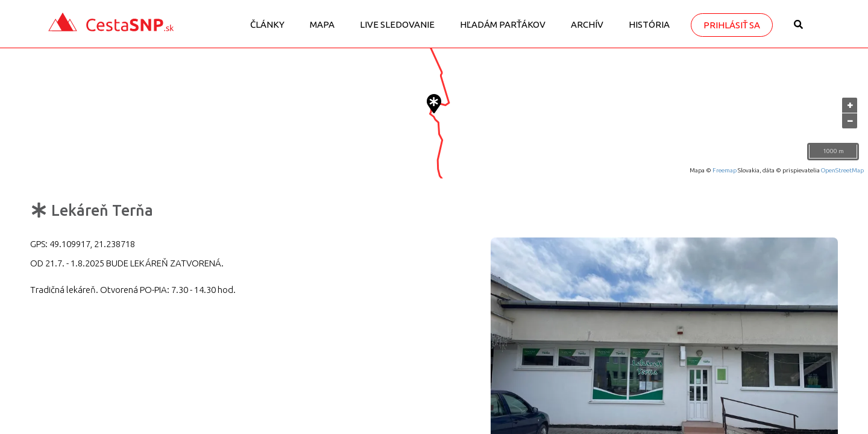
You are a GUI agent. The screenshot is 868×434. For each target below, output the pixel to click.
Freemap (725, 170)
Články (267, 24)
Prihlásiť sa (732, 25)
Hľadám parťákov (503, 24)
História (649, 24)
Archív (587, 24)
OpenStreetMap (842, 170)
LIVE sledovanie (397, 24)
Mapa (322, 24)
